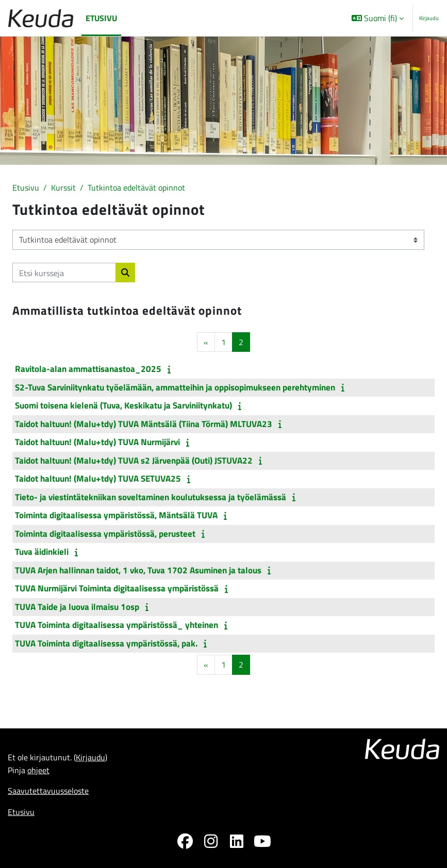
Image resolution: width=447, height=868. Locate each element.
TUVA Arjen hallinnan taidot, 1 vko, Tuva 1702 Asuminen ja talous (138, 570)
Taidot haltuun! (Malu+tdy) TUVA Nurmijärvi (97, 442)
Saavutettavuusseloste (48, 790)
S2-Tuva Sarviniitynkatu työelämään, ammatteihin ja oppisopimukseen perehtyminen (175, 387)
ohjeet (38, 770)
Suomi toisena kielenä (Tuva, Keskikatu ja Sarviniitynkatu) (123, 405)
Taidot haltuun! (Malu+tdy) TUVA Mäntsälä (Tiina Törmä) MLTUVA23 (144, 424)
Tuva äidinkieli (42, 552)
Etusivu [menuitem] (101, 18)
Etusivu (26, 187)
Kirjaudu (429, 18)
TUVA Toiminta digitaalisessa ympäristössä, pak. (106, 643)
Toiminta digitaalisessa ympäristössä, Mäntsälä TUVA (116, 515)
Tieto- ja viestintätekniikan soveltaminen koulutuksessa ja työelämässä (151, 497)
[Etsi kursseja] (64, 273)
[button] (378, 18)
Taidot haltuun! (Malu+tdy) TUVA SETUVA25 (98, 479)
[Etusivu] (41, 18)
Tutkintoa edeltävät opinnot (136, 187)
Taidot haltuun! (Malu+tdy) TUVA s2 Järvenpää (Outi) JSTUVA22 (134, 461)
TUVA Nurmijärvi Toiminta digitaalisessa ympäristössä (117, 588)
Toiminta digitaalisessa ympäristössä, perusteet (105, 534)
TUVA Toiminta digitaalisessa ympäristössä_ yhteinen (117, 625)
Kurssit (63, 187)
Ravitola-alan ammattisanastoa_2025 (88, 369)
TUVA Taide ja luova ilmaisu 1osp (77, 607)
